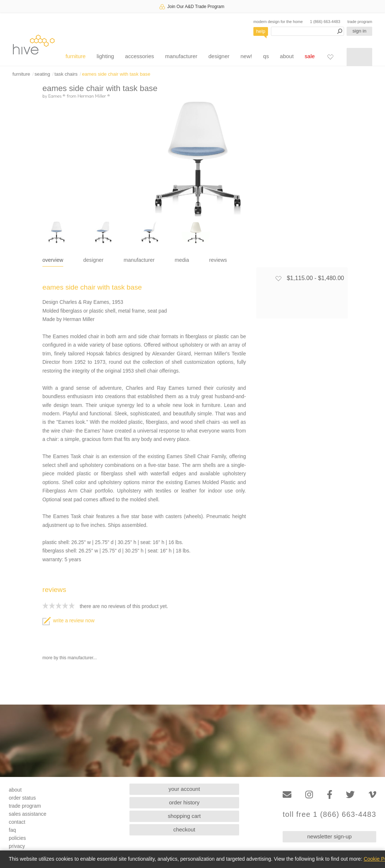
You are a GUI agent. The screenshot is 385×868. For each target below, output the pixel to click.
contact (17, 822)
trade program (360, 22)
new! (246, 56)
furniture (76, 56)
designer (219, 56)
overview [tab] (53, 260)
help (261, 31)
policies (17, 838)
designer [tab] (93, 260)
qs (266, 56)
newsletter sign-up (329, 836)
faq (12, 830)
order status (22, 798)
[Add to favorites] (278, 278)
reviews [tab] (218, 260)
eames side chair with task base (116, 74)
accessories (139, 56)
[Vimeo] (372, 795)
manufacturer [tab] (139, 260)
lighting (105, 56)
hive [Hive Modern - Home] (34, 44)
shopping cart (184, 816)
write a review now (68, 621)
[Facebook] (330, 795)
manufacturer (181, 56)
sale (310, 56)
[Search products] (307, 31)
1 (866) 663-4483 (325, 22)
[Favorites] (330, 57)
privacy (17, 846)
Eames (57, 96)
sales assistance (28, 814)
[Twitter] (350, 795)
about (287, 56)
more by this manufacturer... (70, 658)
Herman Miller (94, 96)
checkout (184, 829)
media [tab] (182, 260)
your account (184, 789)
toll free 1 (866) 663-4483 (329, 814)
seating (42, 74)
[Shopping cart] (359, 57)
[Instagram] (309, 795)
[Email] (287, 795)
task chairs (66, 74)
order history (184, 802)
